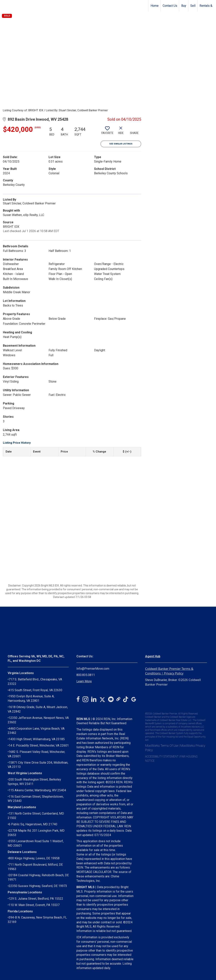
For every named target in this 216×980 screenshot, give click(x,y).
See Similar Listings (121, 144)
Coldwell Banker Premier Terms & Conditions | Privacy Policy (169, 671)
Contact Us (170, 6)
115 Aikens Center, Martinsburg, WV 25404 (37, 790)
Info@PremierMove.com (93, 669)
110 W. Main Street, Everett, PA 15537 (34, 905)
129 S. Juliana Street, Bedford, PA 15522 (36, 899)
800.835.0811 (86, 675)
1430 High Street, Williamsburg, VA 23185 (37, 739)
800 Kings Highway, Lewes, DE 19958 (34, 858)
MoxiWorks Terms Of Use (162, 746)
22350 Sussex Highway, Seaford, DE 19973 (38, 886)
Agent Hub (153, 656)
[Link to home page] (5, 6)
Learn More (84, 681)
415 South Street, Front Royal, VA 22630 (35, 690)
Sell (193, 6)
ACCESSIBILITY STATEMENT (162, 757)
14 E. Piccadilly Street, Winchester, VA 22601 (39, 745)
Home (155, 6)
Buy (184, 6)
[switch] (107, 132)
